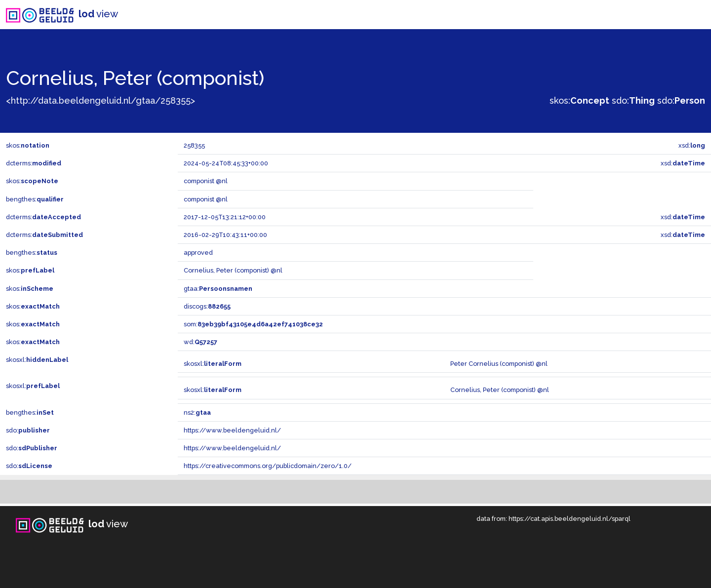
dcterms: (34, 163)
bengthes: (35, 199)
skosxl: (37, 360)
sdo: (633, 100)
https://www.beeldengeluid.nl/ (232, 430)
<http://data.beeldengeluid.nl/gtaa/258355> (100, 100)
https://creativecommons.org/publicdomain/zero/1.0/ (268, 466)
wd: (200, 342)
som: (253, 324)
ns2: (197, 412)
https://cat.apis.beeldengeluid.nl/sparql (570, 519)
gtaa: (218, 289)
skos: (579, 100)
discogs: (207, 306)
